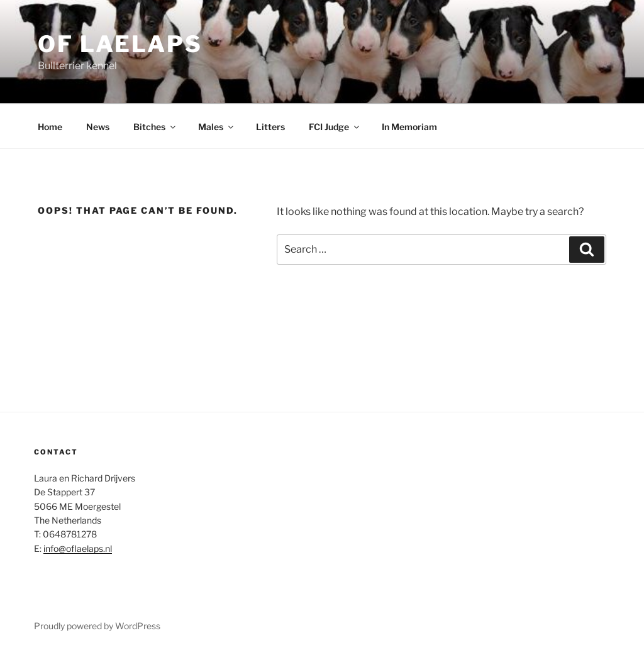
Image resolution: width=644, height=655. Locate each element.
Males (217, 127)
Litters (270, 127)
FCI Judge (335, 127)
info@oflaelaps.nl (78, 548)
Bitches (155, 127)
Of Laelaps (120, 44)
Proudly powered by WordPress (97, 626)
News (98, 127)
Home (50, 127)
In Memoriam (409, 127)
